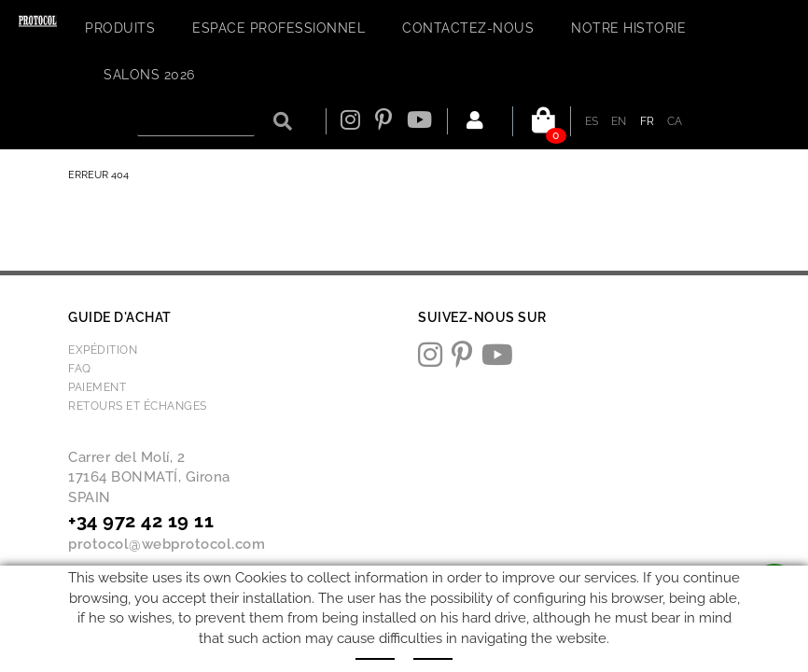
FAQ (80, 369)
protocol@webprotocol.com (167, 544)
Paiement (97, 387)
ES (592, 121)
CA (675, 121)
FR (648, 121)
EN (619, 121)
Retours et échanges (138, 406)
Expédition (103, 350)
